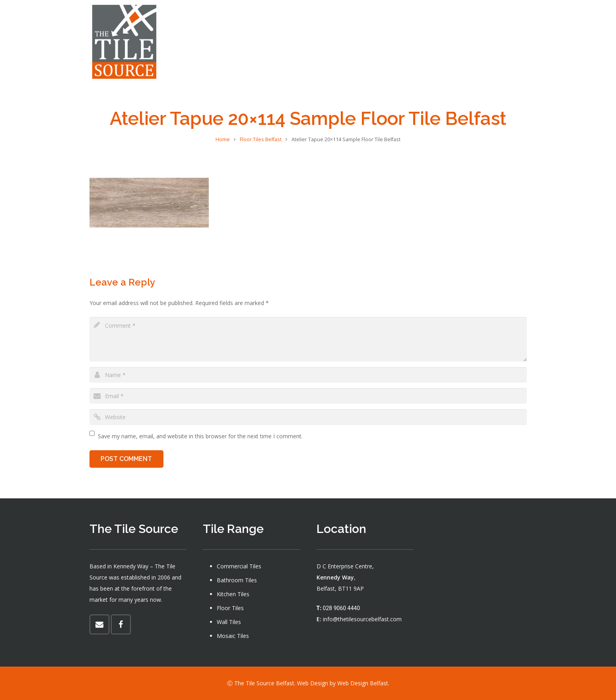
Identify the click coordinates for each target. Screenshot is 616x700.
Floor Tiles (230, 608)
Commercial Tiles (239, 566)
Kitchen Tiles (233, 594)
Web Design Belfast (363, 683)
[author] (308, 375)
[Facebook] (521, 42)
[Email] (99, 624)
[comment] (308, 339)
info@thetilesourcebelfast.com (362, 619)
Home (223, 139)
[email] (308, 396)
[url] (308, 417)
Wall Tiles (229, 622)
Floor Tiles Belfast (261, 139)
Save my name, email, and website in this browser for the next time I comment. (200, 436)
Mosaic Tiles (233, 636)
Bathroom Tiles (237, 580)
